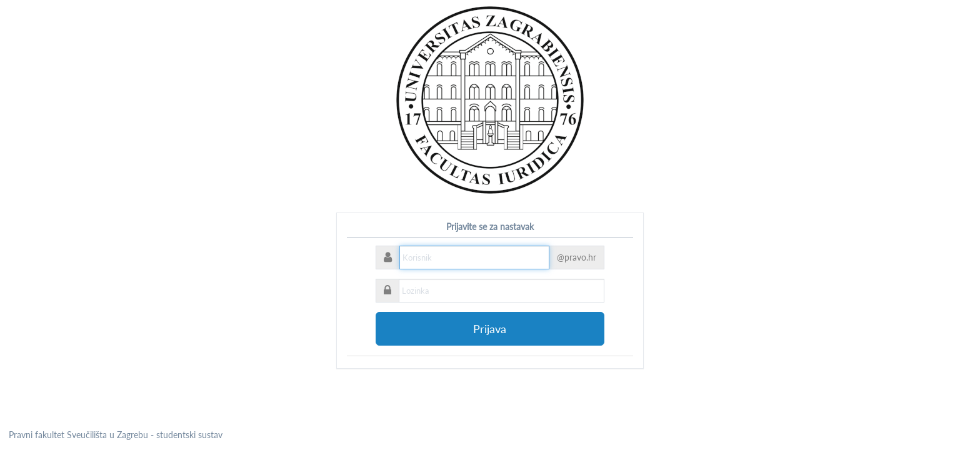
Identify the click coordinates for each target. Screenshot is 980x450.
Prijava (490, 329)
